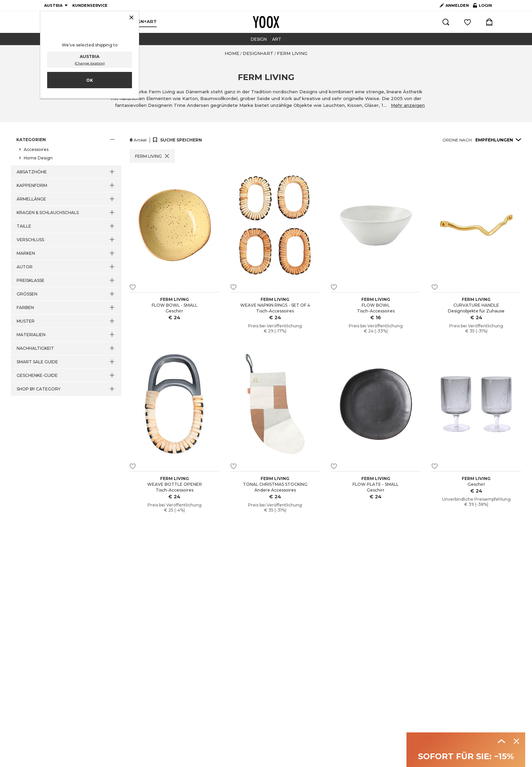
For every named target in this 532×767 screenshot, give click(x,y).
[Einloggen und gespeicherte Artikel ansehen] (468, 22)
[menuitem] (141, 22)
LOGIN (482, 7)
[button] (66, 140)
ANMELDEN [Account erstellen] (454, 5)
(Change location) (90, 63)
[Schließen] (131, 18)
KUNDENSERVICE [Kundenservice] (90, 5)
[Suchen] (446, 22)
